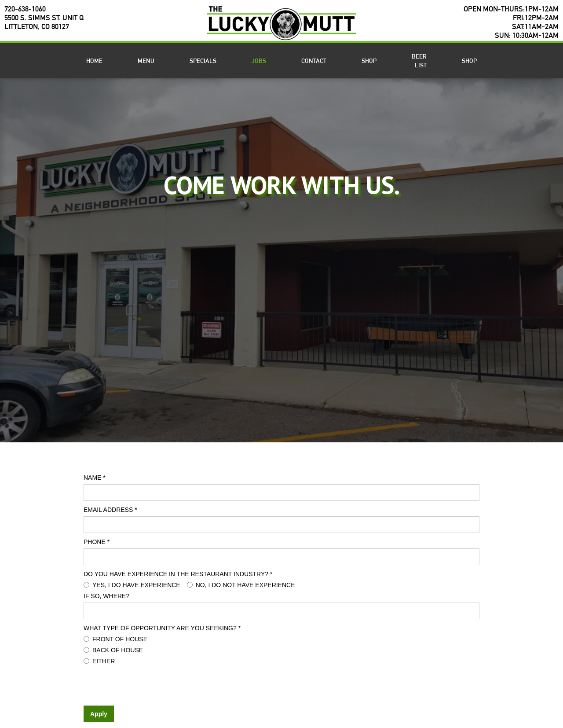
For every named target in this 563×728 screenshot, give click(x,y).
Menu (146, 61)
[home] (281, 23)
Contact (314, 61)
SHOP (469, 61)
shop (369, 61)
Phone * (97, 542)
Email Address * (110, 510)
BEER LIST (419, 61)
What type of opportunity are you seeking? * (162, 628)
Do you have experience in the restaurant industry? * (178, 574)
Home (94, 61)
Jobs (259, 61)
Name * (95, 478)
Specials (203, 61)
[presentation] (150, 685)
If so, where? (106, 596)
